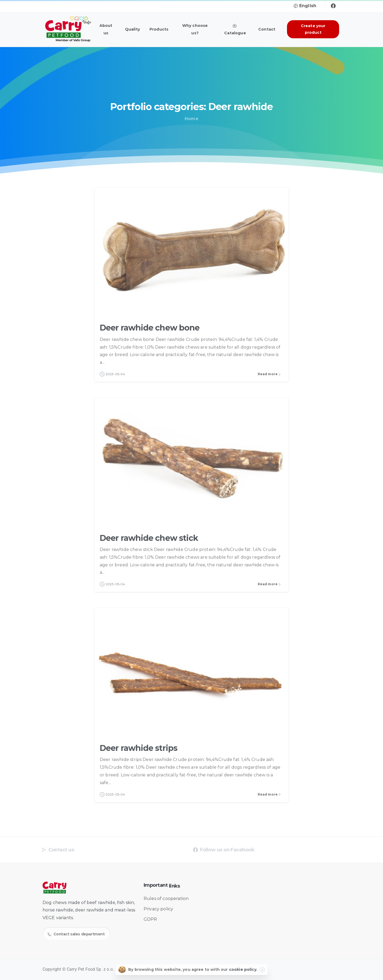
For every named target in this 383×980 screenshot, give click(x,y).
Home (191, 119)
